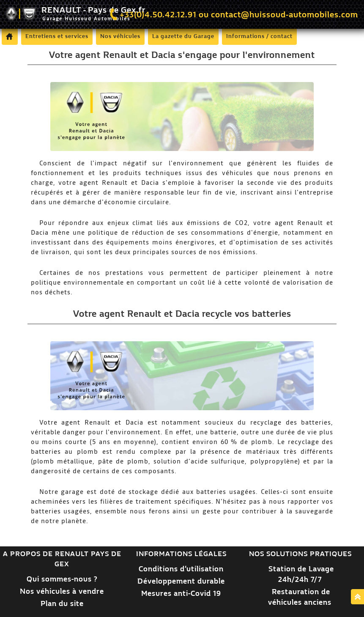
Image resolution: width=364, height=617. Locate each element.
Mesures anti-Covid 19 (181, 594)
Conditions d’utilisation (181, 569)
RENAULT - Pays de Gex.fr (75, 14)
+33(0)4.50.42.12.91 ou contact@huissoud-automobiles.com (233, 15)
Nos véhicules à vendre (62, 591)
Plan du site (62, 604)
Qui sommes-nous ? (62, 579)
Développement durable (181, 581)
